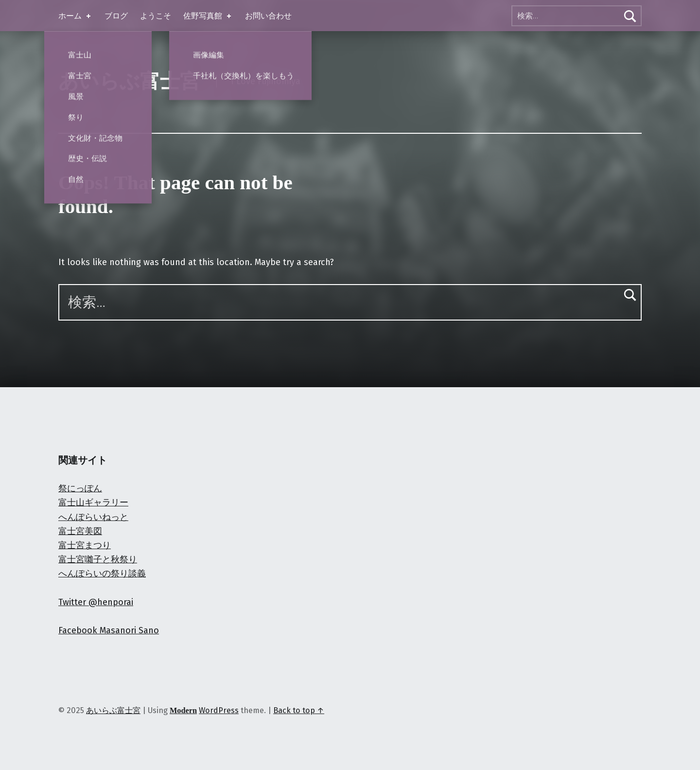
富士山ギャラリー (93, 502)
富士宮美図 (80, 531)
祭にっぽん (80, 488)
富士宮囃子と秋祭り (98, 559)
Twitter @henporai (96, 602)
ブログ (116, 16)
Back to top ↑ (299, 710)
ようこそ (156, 16)
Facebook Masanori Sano (109, 630)
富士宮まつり (85, 545)
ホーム (75, 16)
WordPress (219, 710)
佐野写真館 (208, 16)
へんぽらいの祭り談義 (102, 573)
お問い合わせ (268, 16)
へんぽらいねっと (93, 517)
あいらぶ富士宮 (129, 81)
